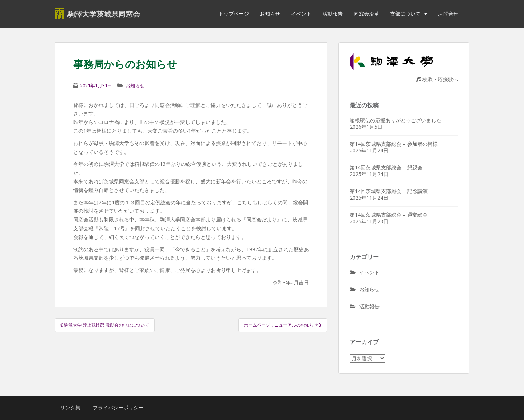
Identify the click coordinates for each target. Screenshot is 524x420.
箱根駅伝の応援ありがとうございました (396, 120)
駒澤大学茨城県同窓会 (104, 14)
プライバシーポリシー (118, 407)
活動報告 (333, 14)
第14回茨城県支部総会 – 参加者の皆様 (394, 144)
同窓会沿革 (366, 14)
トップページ (234, 14)
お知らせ (270, 14)
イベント (301, 14)
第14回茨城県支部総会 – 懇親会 (386, 167)
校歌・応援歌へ (437, 79)
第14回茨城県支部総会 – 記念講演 (389, 191)
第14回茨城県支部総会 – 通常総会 (389, 215)
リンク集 (70, 407)
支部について (405, 14)
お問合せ (448, 14)
